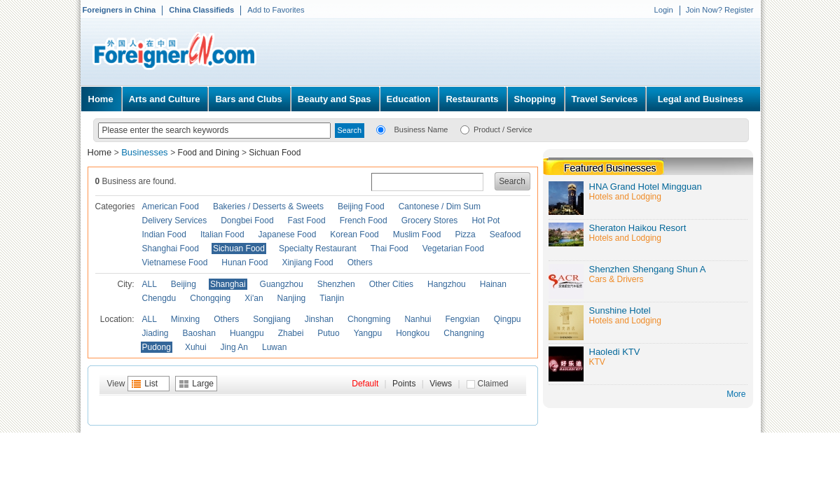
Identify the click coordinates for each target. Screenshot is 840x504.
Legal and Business (701, 99)
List (151, 384)
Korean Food (354, 234)
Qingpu (508, 319)
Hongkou (413, 333)
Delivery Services (175, 220)
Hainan (493, 284)
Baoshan (199, 333)
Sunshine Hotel (620, 310)
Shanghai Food (171, 248)
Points (404, 384)
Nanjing (292, 298)
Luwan (274, 347)
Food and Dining (209, 153)
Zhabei (291, 333)
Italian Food (222, 234)
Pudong (157, 347)
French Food (364, 220)
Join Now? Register (720, 10)
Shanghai (228, 284)
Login (663, 10)
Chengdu (159, 298)
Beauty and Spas (335, 99)
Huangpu (247, 333)
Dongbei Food (247, 220)
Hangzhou (447, 284)
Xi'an (254, 298)
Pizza (465, 234)
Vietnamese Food (175, 262)
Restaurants (472, 99)
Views (441, 384)
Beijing (184, 284)
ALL (150, 284)
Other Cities (391, 284)
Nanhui (418, 319)
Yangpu (368, 333)
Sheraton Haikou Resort (638, 228)
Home (101, 99)
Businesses (146, 152)
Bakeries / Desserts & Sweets (268, 206)
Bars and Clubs (248, 99)
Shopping (535, 99)
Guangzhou (282, 284)
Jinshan (319, 319)
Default (365, 384)
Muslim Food (417, 234)
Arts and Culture (165, 99)
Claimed (493, 384)
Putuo (328, 333)
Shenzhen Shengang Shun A (648, 269)
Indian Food (164, 234)
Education (409, 99)
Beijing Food (361, 206)
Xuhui (196, 347)
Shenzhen (336, 284)
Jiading (156, 333)
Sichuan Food (275, 153)
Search (512, 181)
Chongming (369, 319)
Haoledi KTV (615, 352)
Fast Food (307, 220)
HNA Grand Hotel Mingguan (646, 187)
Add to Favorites (276, 10)
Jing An (234, 347)
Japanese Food (288, 234)
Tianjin (332, 298)
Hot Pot (486, 220)
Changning (464, 333)
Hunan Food (245, 262)
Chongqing (210, 298)
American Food (171, 206)
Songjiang (271, 319)
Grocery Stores (430, 220)
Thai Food (390, 248)
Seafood (505, 234)
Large (203, 384)
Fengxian (462, 319)
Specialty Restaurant (318, 248)
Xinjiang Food (307, 262)
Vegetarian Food (453, 248)
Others (360, 262)
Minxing (185, 319)
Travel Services (605, 99)
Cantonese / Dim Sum (440, 206)
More (736, 394)
